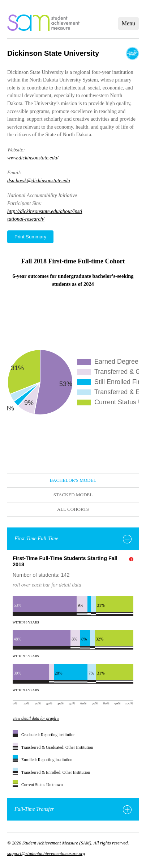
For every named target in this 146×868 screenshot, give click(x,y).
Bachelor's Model (73, 480)
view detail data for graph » (36, 718)
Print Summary (30, 237)
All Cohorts (73, 509)
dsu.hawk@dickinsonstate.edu (39, 180)
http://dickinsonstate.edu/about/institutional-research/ (45, 215)
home (43, 23)
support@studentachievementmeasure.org (46, 854)
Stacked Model (73, 495)
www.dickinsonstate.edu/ (33, 158)
